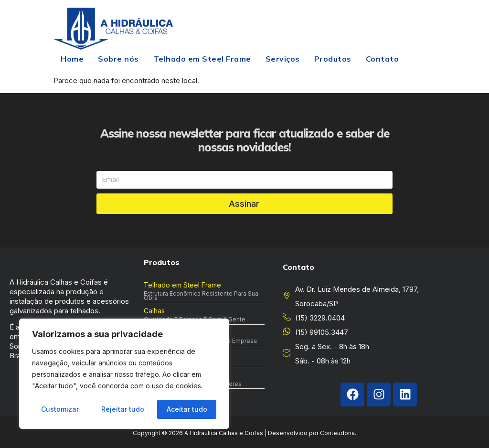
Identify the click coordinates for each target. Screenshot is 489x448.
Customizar (60, 409)
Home (72, 59)
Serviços (283, 59)
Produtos (333, 59)
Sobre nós (118, 59)
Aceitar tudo (187, 409)
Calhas (154, 311)
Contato (383, 59)
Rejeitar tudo (123, 409)
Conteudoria (337, 433)
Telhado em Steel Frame (202, 59)
